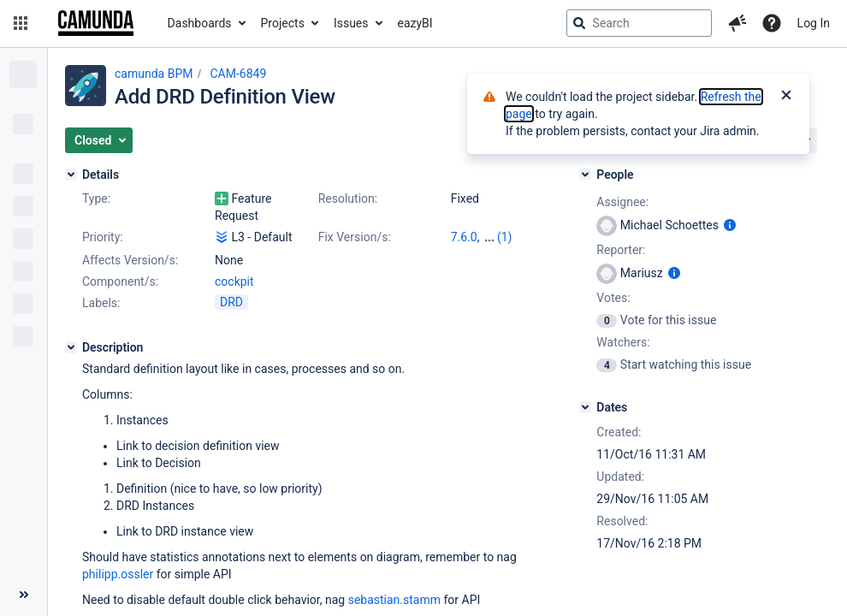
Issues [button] (351, 23)
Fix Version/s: (355, 237)
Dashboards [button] (200, 23)
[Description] (71, 347)
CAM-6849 (238, 74)
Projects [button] (283, 23)
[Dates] (585, 407)
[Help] (772, 23)
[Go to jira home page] (96, 23)
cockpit (234, 281)
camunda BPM (154, 74)
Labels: (101, 303)
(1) (505, 237)
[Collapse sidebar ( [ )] (24, 595)
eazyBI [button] (415, 23)
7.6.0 (464, 237)
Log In (814, 23)
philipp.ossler (118, 574)
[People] (585, 175)
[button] (21, 23)
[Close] (786, 97)
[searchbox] (639, 23)
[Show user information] (730, 225)
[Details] (71, 175)
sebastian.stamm (394, 600)
